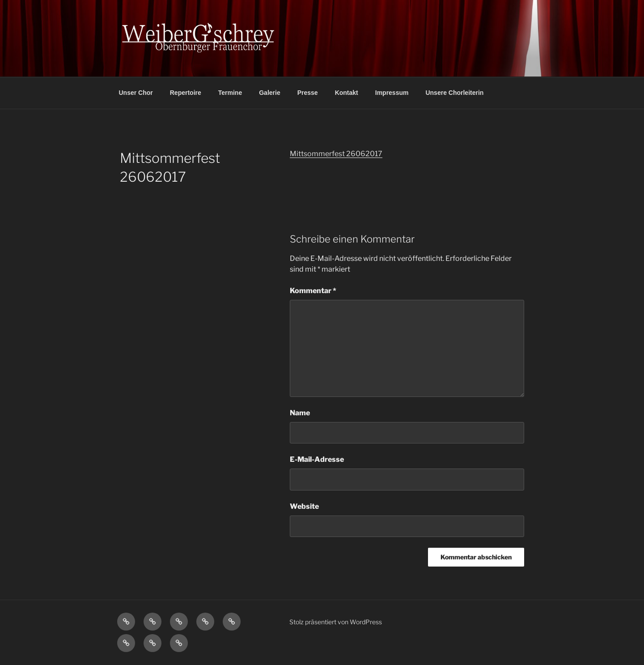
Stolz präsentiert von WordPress (336, 622)
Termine (230, 93)
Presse (308, 93)
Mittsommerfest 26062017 (336, 154)
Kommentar (313, 291)
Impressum (392, 93)
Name (300, 413)
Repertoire (186, 93)
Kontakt (347, 93)
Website (304, 506)
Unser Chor (136, 93)
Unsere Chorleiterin (454, 93)
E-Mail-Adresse (317, 459)
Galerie (269, 93)
